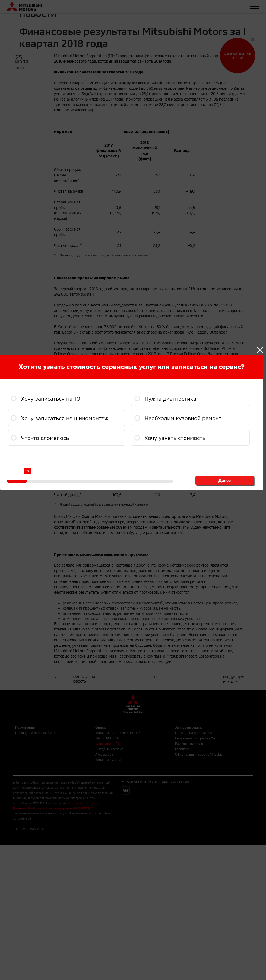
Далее (225, 480)
